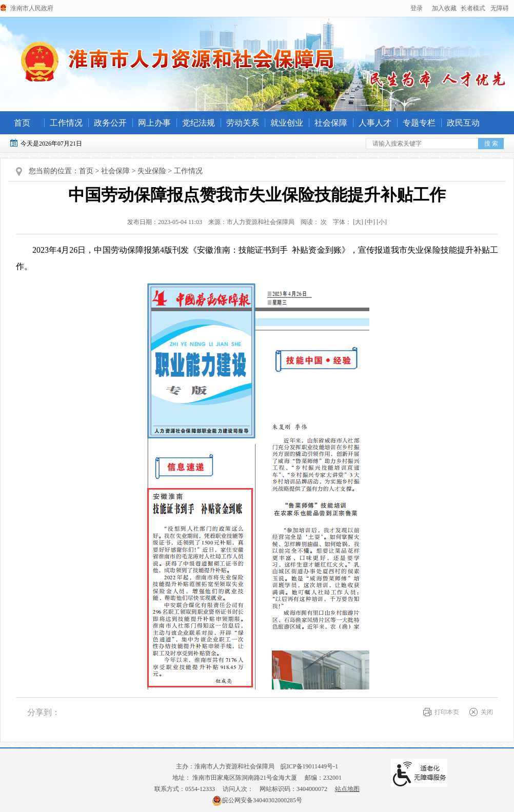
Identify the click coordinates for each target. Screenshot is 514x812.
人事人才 (375, 123)
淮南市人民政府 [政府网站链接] (32, 8)
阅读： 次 (311, 222)
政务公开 (110, 123)
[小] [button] (382, 222)
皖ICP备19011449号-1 (309, 766)
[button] (473, 8)
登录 (417, 8)
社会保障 (331, 123)
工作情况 (66, 123)
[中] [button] (370, 222)
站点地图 (347, 789)
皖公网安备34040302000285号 (257, 800)
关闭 (487, 712)
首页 (22, 123)
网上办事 (154, 123)
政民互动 (463, 123)
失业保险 (152, 171)
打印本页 (447, 712)
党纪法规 (199, 123)
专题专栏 (419, 123)
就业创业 (287, 123)
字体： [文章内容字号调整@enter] (358, 222)
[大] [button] (358, 222)
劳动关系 (243, 123)
